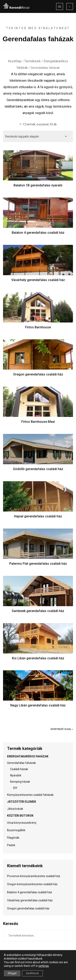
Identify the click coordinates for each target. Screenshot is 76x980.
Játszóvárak (15, 809)
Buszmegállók (16, 830)
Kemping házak (20, 782)
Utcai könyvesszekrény (22, 823)
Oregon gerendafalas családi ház (38, 374)
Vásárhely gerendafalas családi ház (38, 280)
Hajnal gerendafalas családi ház (38, 516)
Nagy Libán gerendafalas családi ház (38, 705)
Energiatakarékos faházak (28, 756)
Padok (11, 845)
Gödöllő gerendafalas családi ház (38, 469)
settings (44, 966)
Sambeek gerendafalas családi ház (38, 611)
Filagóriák (13, 838)
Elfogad (12, 973)
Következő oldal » (62, 729)
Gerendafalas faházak (21, 763)
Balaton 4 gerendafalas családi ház (38, 233)
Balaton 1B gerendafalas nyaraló (38, 185)
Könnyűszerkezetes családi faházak (30, 795)
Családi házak (19, 769)
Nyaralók (16, 775)
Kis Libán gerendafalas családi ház (38, 658)
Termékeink (33, 61)
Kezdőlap (15, 61)
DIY (15, 788)
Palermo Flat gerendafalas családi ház (38, 564)
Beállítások (32, 973)
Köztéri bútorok (20, 816)
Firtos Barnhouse (38, 327)
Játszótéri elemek (22, 802)
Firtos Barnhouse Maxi (38, 422)
